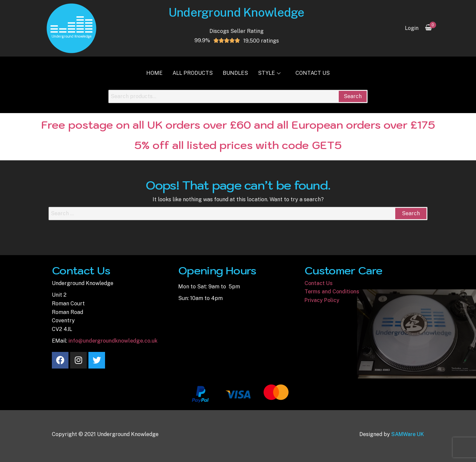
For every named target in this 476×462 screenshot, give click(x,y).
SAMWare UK (408, 434)
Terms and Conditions (332, 292)
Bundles (235, 73)
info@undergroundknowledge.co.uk (113, 341)
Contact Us (313, 73)
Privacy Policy (322, 300)
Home (154, 73)
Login (412, 28)
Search (353, 96)
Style (270, 73)
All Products (193, 73)
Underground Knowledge (237, 12)
